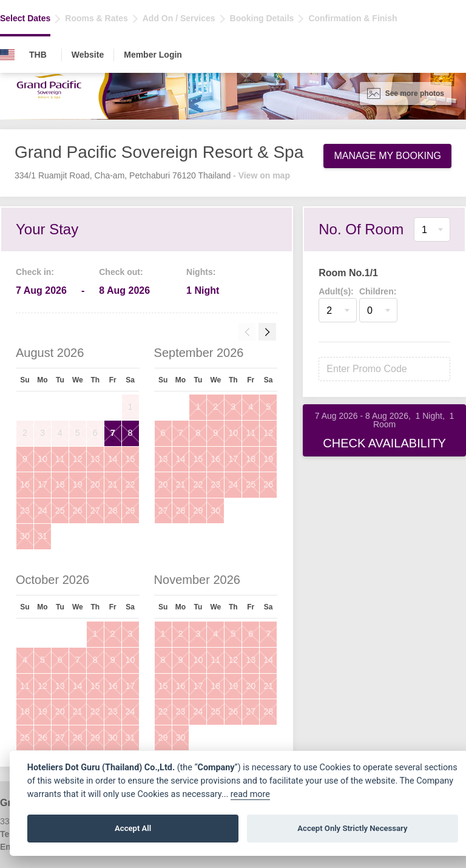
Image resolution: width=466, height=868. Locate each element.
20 (95, 484)
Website (88, 55)
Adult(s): (336, 291)
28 (113, 510)
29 (130, 510)
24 (42, 510)
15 (130, 459)
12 (78, 459)
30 (25, 536)
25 (60, 510)
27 (95, 510)
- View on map (262, 175)
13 (95, 459)
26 (78, 510)
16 (25, 484)
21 (113, 484)
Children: (378, 291)
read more (250, 794)
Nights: (201, 272)
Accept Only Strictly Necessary (352, 828)
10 (42, 459)
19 (78, 484)
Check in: (35, 272)
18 (60, 484)
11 (60, 459)
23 (25, 510)
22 (130, 484)
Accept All (133, 828)
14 (113, 459)
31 (42, 536)
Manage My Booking (387, 156)
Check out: (121, 272)
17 (42, 484)
